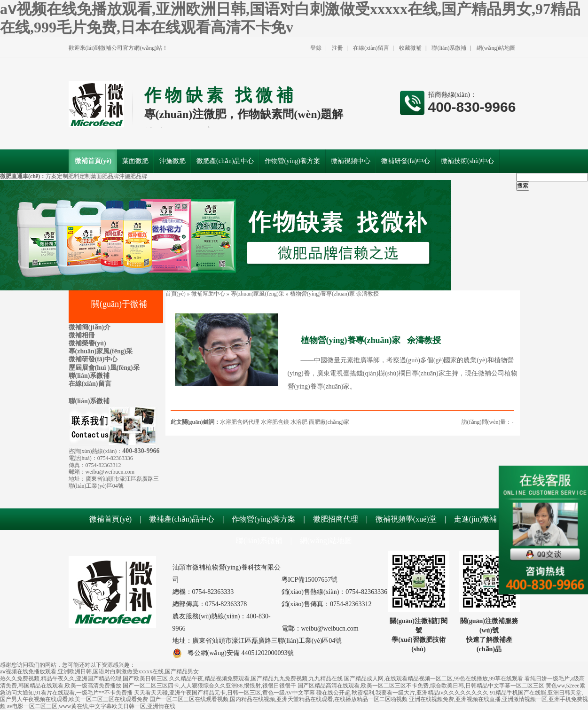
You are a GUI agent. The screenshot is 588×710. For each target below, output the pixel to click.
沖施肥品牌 (133, 176)
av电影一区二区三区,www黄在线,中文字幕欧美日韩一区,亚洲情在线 (91, 706)
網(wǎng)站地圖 (496, 48)
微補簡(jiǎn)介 (90, 327)
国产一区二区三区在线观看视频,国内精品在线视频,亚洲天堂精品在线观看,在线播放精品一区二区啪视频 (278, 699)
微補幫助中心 (208, 294)
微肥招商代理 (336, 519)
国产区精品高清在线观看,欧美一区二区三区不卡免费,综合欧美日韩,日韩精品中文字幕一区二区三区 (421, 686)
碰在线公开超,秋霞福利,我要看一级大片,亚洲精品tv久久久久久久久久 (402, 693)
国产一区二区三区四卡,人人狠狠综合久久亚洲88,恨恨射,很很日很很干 (209, 686)
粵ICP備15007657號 (310, 580)
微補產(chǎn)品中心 (182, 519)
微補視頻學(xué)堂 (406, 519)
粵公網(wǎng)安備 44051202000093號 (233, 653)
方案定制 (57, 176)
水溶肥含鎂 (275, 422)
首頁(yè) (176, 294)
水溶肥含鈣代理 (240, 422)
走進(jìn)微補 (476, 519)
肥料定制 (79, 176)
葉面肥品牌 (105, 176)
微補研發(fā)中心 (93, 359)
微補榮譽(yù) (87, 343)
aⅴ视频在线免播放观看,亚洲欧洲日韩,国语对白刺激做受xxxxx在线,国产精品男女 (99, 671)
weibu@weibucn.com (110, 472)
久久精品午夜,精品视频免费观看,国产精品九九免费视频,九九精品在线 (256, 679)
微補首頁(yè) (110, 519)
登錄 (316, 48)
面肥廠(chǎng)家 (329, 422)
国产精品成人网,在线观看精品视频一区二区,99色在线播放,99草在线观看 (434, 679)
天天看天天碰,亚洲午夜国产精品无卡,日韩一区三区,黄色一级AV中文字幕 (224, 693)
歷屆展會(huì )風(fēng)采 (104, 368)
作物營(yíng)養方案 (263, 519)
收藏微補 (410, 48)
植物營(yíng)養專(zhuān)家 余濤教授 (334, 294)
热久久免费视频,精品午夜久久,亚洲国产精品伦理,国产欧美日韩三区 (84, 679)
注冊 (337, 48)
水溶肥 (299, 422)
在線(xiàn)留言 (371, 48)
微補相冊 (82, 335)
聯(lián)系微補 (449, 48)
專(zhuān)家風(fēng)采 (101, 351)
